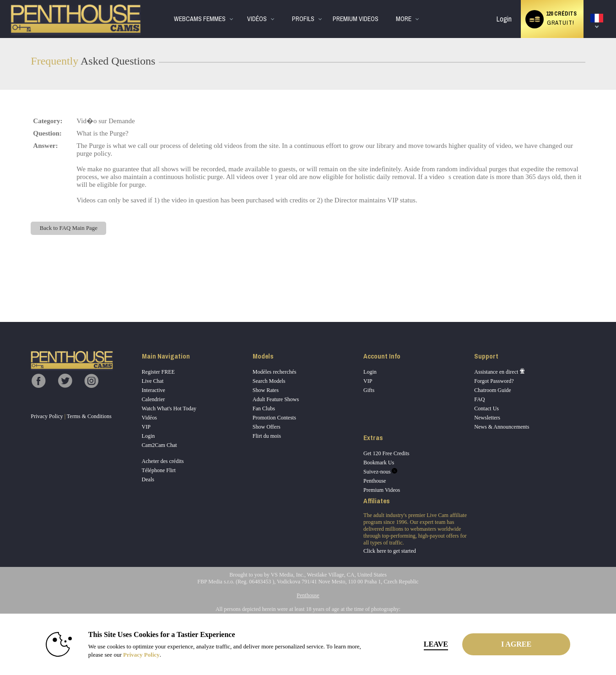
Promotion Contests (274, 418)
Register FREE (158, 372)
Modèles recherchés (275, 372)
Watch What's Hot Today (169, 408)
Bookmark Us (379, 463)
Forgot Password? (494, 381)
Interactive (154, 390)
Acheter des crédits (163, 461)
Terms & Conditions (89, 416)
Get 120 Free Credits (386, 453)
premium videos (356, 19)
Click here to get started (390, 551)
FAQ (479, 399)
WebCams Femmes (200, 19)
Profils (303, 19)
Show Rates (266, 390)
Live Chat (153, 381)
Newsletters (487, 418)
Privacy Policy (47, 416)
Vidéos (257, 19)
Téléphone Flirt (159, 470)
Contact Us (486, 408)
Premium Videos (382, 490)
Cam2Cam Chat (159, 445)
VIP (146, 427)
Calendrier (154, 399)
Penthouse (375, 481)
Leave (436, 644)
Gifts (369, 390)
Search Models (269, 381)
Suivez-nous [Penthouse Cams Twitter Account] (380, 472)
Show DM (0, 288)
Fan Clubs (264, 408)
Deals (148, 479)
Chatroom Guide (492, 390)
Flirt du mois (267, 436)
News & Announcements (502, 427)
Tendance (240, 0)
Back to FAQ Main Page (69, 228)
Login (504, 19)
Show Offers (267, 427)
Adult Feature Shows (276, 399)
